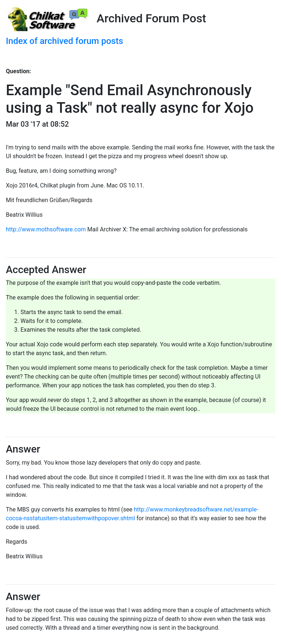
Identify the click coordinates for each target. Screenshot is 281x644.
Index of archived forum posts (65, 41)
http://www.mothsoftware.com (46, 229)
